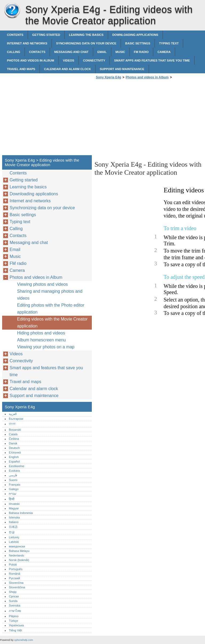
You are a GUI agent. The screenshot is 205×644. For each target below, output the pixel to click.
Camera (164, 52)
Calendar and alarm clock (68, 69)
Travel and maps (21, 69)
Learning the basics (86, 35)
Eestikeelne (17, 466)
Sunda (13, 601)
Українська (16, 625)
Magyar (14, 508)
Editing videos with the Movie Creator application (52, 323)
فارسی (13, 475)
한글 (12, 532)
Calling (14, 52)
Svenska (15, 605)
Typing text (169, 43)
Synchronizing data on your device (86, 43)
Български (16, 419)
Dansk (13, 443)
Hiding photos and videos (41, 333)
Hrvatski (14, 504)
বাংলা (12, 424)
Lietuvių (14, 537)
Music (120, 52)
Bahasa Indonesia (21, 513)
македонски (17, 546)
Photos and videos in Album (31, 60)
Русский (14, 578)
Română (14, 574)
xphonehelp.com (23, 640)
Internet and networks (27, 43)
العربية (13, 414)
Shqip (13, 592)
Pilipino (14, 616)
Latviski (14, 542)
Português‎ (16, 569)
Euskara (14, 471)
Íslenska (14, 517)
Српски (14, 596)
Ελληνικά (15, 452)
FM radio (141, 52)
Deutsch (14, 448)
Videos (69, 60)
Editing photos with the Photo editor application (51, 309)
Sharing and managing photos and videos (50, 295)
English (14, 457)
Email (102, 52)
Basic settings (138, 43)
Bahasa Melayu (19, 551)
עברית (13, 494)
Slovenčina (16, 583)
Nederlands (16, 555)
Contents (15, 35)
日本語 (13, 527)
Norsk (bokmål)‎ (19, 560)
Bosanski (15, 430)
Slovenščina (17, 587)
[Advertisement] (139, 119)
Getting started (46, 35)
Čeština (14, 439)
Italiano (14, 522)
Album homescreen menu (41, 340)
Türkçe (13, 621)
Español (14, 462)
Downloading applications (135, 35)
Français (15, 485)
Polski (13, 565)
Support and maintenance (122, 69)
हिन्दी (12, 499)
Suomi (13, 480)
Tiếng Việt (15, 630)
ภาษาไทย (15, 611)
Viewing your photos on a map (46, 347)
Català (13, 434)
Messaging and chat (71, 52)
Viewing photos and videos (42, 284)
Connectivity (94, 60)
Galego (14, 489)
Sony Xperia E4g (12, 11)
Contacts (37, 52)
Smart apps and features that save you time (152, 60)
